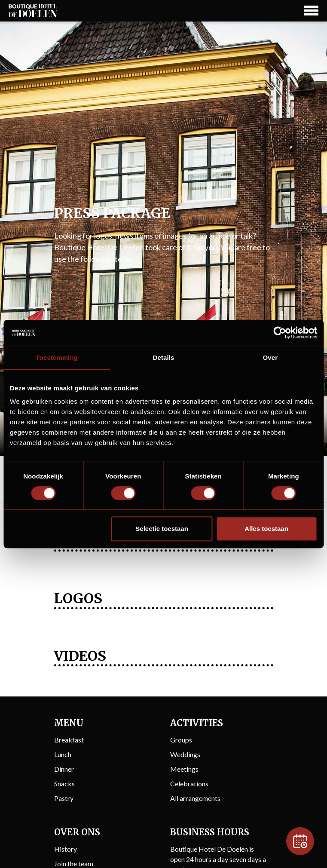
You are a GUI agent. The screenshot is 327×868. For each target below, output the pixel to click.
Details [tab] (164, 357)
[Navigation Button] (311, 11)
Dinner (64, 769)
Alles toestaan (266, 529)
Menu (69, 723)
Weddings (185, 754)
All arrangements (195, 798)
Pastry (64, 798)
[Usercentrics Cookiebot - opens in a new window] (280, 333)
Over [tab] (270, 357)
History (66, 849)
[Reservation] (300, 841)
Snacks (64, 784)
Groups (181, 740)
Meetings (184, 769)
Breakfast (69, 740)
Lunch (63, 754)
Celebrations (189, 784)
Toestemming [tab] (57, 357)
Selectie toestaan (162, 529)
